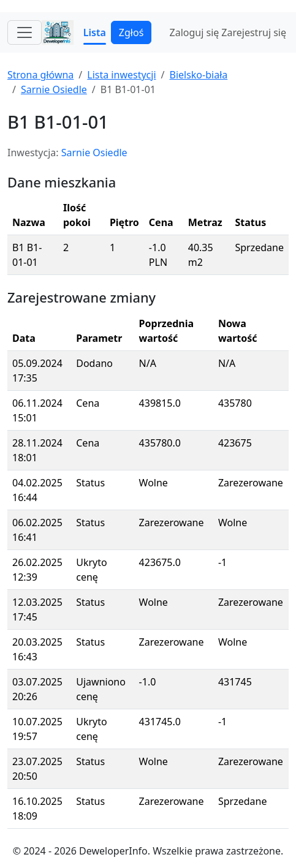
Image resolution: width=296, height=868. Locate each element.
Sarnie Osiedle (54, 89)
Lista (95, 32)
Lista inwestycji (121, 75)
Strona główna (40, 75)
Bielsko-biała (198, 75)
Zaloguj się (195, 32)
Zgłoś (131, 32)
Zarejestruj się (254, 32)
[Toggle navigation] (25, 32)
